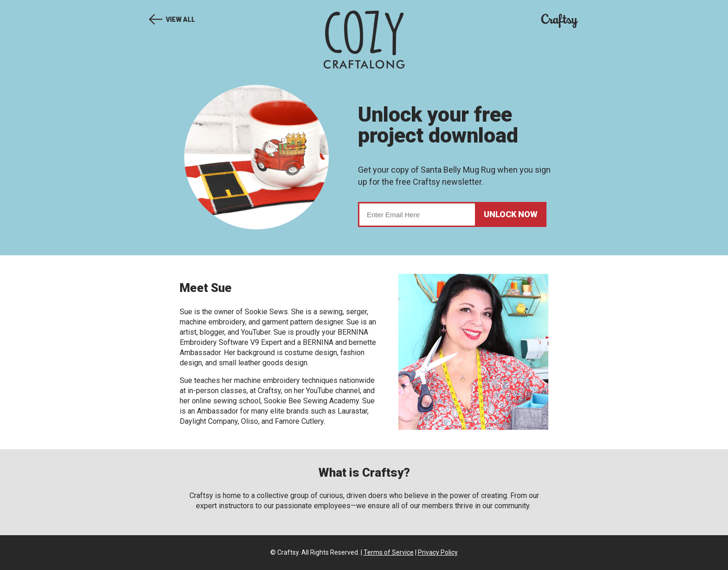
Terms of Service (389, 552)
